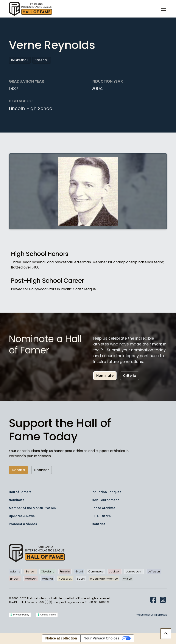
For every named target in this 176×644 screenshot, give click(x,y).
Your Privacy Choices (102, 638)
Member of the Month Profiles (32, 508)
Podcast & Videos (23, 524)
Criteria (130, 376)
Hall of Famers (20, 492)
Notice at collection (61, 638)
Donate (18, 470)
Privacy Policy (21, 615)
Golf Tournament (105, 500)
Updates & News (22, 516)
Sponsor (42, 470)
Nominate (105, 376)
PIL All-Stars (101, 516)
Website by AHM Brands (152, 615)
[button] (163, 9)
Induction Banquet (106, 492)
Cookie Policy (48, 615)
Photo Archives (104, 508)
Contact (98, 524)
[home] (30, 9)
